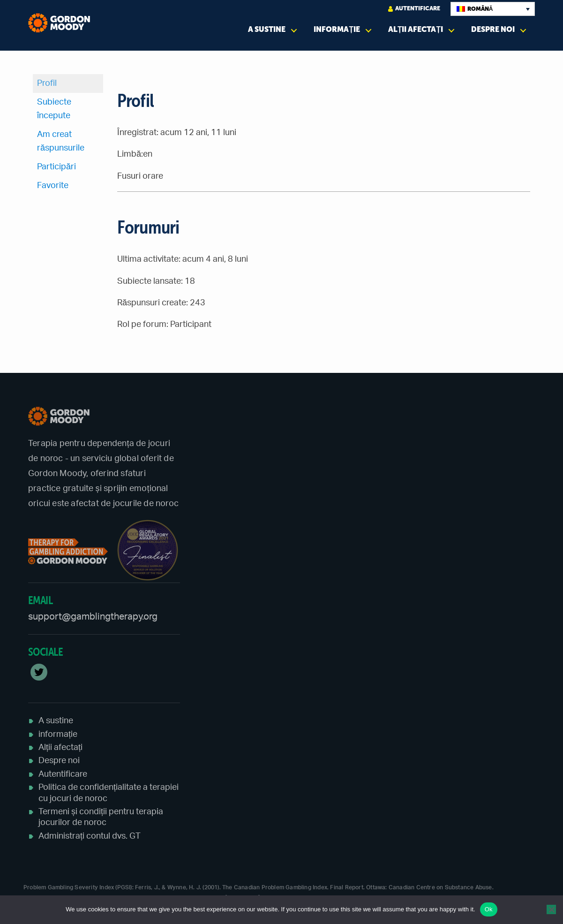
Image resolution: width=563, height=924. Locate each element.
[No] (551, 909)
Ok (489, 909)
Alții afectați (416, 29)
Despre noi (493, 29)
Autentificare (414, 9)
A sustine (267, 29)
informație (337, 29)
